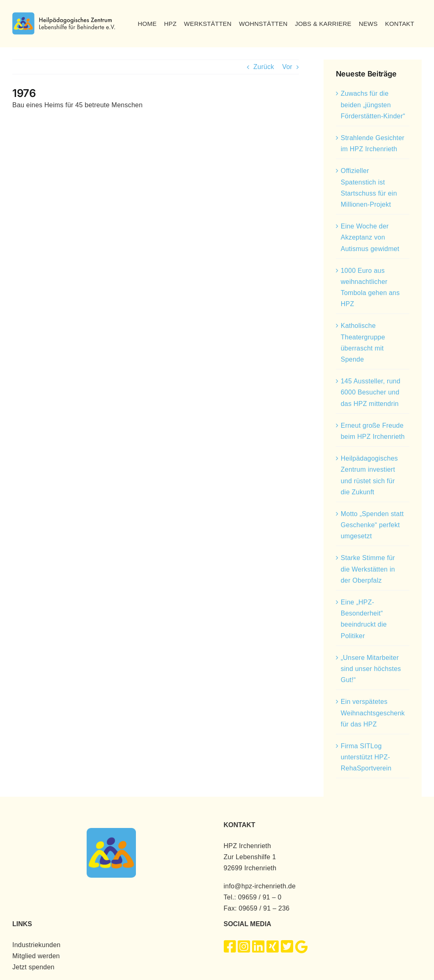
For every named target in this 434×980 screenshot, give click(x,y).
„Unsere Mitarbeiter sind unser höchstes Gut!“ (371, 669)
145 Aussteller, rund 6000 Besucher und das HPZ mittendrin (371, 392)
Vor (287, 67)
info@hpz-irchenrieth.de (260, 886)
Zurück (264, 67)
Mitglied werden (36, 956)
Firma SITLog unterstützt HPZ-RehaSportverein (366, 757)
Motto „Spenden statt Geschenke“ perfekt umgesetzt (372, 525)
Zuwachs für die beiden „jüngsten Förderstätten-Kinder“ (373, 105)
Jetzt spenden (33, 967)
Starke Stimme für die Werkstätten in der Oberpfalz (368, 569)
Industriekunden (36, 945)
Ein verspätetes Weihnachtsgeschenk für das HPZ (373, 713)
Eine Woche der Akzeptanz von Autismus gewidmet (370, 237)
